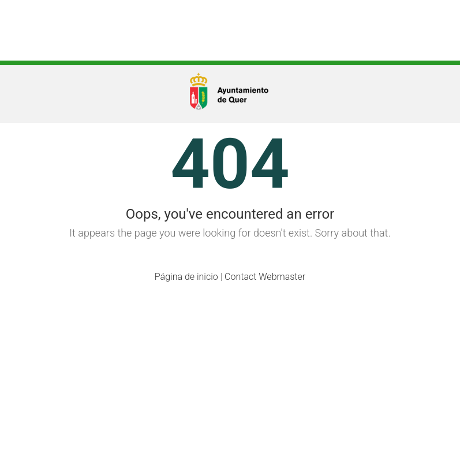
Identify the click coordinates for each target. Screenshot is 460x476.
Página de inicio (186, 277)
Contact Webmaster (265, 277)
